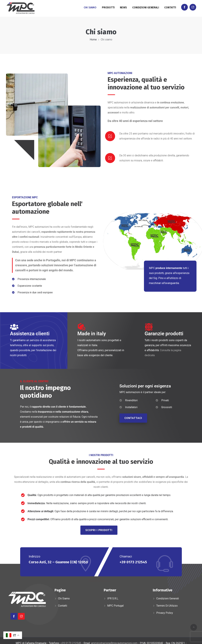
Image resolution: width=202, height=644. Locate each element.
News (123, 7)
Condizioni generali (146, 7)
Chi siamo (90, 7)
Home (93, 40)
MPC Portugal (115, 606)
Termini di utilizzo (167, 606)
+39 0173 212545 (133, 562)
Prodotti (108, 7)
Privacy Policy (165, 613)
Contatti (170, 7)
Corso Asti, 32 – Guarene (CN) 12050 (58, 562)
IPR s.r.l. (113, 598)
